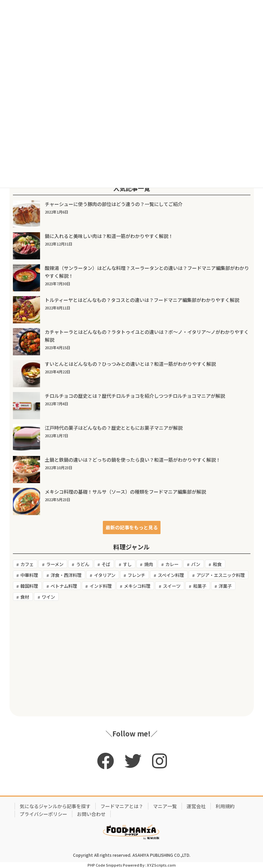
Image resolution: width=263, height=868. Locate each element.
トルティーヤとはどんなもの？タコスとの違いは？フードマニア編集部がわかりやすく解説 (142, 300)
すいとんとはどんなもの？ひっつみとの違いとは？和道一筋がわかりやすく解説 (130, 364)
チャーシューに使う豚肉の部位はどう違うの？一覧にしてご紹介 (114, 204)
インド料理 (101, 586)
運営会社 (196, 806)
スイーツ (172, 586)
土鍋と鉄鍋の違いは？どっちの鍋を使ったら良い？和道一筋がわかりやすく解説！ (133, 460)
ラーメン (55, 564)
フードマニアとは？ (122, 806)
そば (106, 564)
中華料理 (29, 575)
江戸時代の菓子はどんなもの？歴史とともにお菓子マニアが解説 (114, 428)
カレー (172, 564)
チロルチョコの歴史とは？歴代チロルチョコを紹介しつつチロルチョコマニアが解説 (135, 396)
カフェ (27, 564)
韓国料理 (29, 586)
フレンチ (136, 575)
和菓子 (200, 586)
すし (127, 564)
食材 (25, 597)
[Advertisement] (132, 659)
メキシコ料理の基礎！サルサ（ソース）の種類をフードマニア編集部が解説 (125, 492)
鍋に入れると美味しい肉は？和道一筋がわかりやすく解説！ (109, 236)
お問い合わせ (91, 814)
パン (196, 564)
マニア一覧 (165, 806)
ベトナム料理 (64, 586)
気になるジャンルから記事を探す (55, 806)
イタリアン (105, 575)
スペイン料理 (171, 575)
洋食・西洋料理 (66, 575)
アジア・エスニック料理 (221, 575)
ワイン (48, 597)
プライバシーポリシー (43, 814)
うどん (83, 564)
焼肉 (149, 564)
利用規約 (225, 806)
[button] (132, 527)
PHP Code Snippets (105, 865)
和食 (217, 564)
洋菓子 (225, 586)
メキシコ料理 (137, 586)
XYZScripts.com (161, 865)
